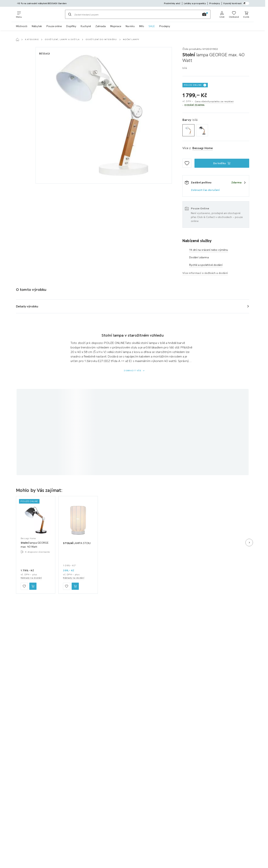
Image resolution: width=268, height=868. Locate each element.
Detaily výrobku (27, 306)
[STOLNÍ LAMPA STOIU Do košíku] (75, 586)
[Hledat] (70, 14)
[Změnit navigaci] (19, 14)
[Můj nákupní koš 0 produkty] (246, 14)
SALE (152, 26)
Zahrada (101, 26)
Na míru (130, 26)
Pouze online (54, 26)
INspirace (116, 26)
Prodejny (165, 26)
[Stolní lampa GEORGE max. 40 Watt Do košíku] (222, 163)
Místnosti (22, 26)
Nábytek (37, 26)
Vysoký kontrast (236, 3)
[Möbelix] (43, 14)
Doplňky (71, 26)
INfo (142, 26)
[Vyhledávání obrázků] (204, 14)
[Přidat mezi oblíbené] (187, 163)
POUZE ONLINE (193, 85)
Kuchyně (86, 26)
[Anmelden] (222, 14)
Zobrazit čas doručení (205, 190)
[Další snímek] (249, 543)
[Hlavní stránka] (17, 40)
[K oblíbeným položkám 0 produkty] (234, 14)
